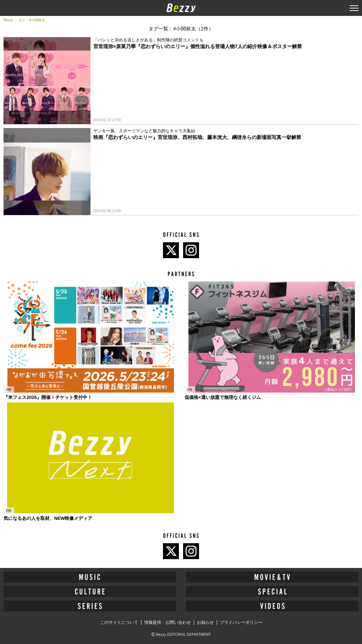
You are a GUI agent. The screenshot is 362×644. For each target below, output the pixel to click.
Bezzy (8, 20)
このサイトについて (119, 622)
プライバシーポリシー (241, 622)
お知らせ (205, 622)
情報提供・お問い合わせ (168, 622)
